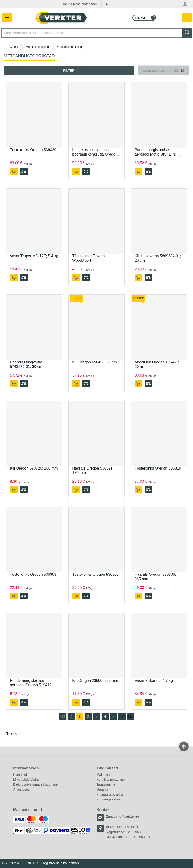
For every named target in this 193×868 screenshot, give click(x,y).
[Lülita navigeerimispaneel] (6, 18)
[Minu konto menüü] (185, 4)
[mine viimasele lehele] (130, 717)
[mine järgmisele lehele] (122, 717)
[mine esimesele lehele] (63, 717)
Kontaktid (20, 775)
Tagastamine (106, 784)
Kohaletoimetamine (111, 780)
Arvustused (21, 789)
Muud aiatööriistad (37, 47)
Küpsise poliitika (108, 799)
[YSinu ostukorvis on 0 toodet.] (187, 18)
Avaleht (13, 47)
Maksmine (104, 775)
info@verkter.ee (127, 816)
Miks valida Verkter (27, 780)
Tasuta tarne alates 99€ (80, 4)
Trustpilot (14, 734)
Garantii (102, 789)
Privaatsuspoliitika (110, 794)
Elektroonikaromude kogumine (35, 784)
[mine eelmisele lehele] (71, 717)
